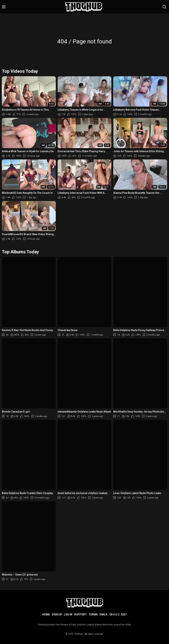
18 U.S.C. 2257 (118, 614)
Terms (93, 614)
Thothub (78, 634)
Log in (68, 614)
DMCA (103, 614)
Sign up (57, 614)
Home (46, 614)
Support (80, 614)
